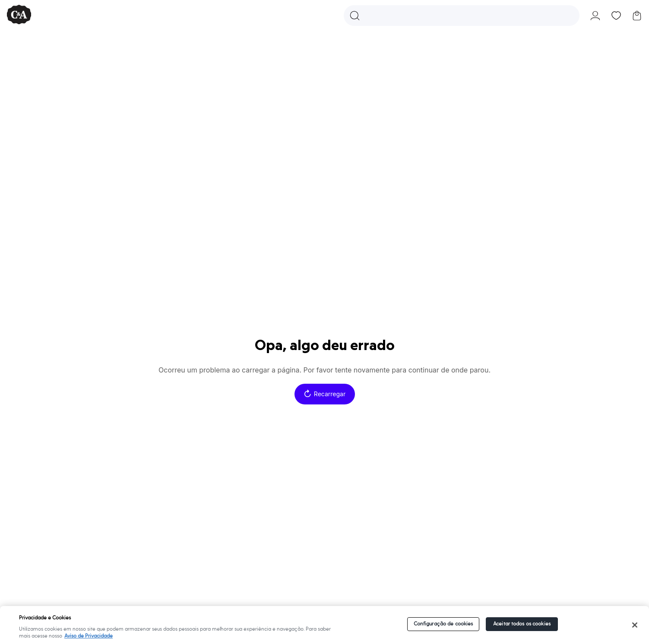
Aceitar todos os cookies (522, 624)
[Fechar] (635, 625)
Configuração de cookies (443, 624)
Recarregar (324, 394)
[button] (462, 16)
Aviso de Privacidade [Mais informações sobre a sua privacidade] (89, 636)
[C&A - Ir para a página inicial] (19, 15)
